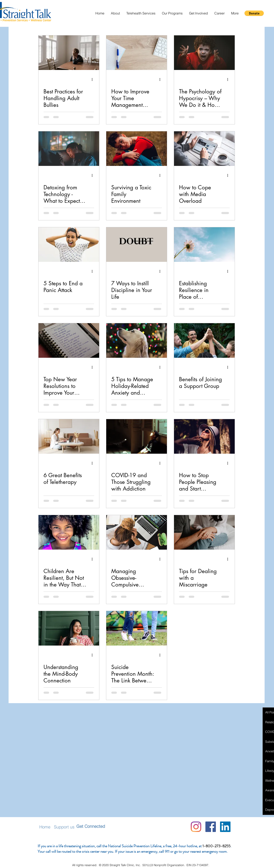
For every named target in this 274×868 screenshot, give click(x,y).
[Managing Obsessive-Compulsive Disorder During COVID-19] (137, 532)
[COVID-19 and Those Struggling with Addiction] (137, 436)
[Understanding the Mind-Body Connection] (69, 628)
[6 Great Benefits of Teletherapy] (69, 436)
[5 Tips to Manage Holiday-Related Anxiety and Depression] (137, 340)
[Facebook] (211, 827)
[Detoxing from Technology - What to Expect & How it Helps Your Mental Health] (69, 149)
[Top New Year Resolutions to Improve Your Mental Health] (69, 340)
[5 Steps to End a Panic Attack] (69, 245)
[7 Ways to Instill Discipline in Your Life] (137, 245)
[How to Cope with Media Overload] (204, 149)
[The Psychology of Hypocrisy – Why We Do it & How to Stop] (204, 53)
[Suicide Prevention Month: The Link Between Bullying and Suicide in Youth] (137, 628)
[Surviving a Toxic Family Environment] (137, 149)
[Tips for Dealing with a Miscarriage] (204, 532)
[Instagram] (196, 827)
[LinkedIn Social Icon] (225, 827)
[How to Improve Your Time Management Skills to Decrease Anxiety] (137, 53)
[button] (115, 13)
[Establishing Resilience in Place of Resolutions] (204, 245)
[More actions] (93, 79)
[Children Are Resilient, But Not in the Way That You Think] (69, 532)
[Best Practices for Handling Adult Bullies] (69, 53)
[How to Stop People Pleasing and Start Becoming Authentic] (204, 436)
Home (45, 827)
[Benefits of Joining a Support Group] (204, 340)
